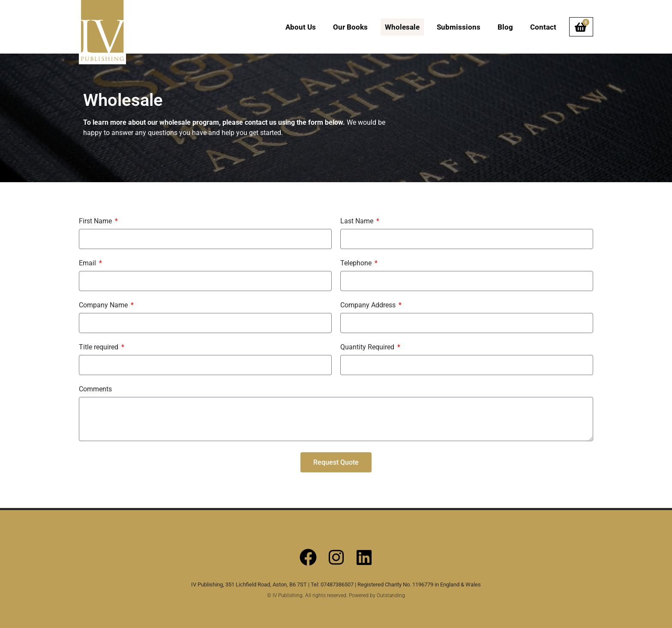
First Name (96, 221)
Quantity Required (368, 347)
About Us (301, 27)
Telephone (357, 263)
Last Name (358, 221)
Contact (543, 27)
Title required (99, 347)
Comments (95, 389)
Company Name (104, 305)
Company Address (369, 305)
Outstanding (391, 595)
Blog (505, 27)
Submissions (459, 27)
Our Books (350, 27)
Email (88, 263)
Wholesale (402, 27)
